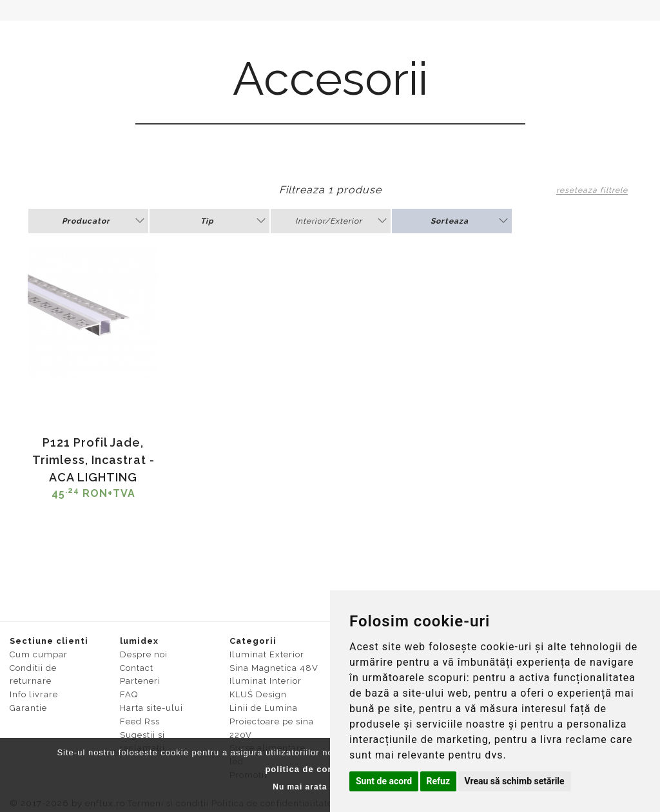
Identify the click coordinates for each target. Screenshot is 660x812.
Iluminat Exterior (267, 654)
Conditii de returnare (33, 675)
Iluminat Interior (266, 681)
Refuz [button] (439, 781)
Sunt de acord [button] (384, 781)
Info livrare (34, 694)
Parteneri (140, 681)
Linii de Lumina (264, 708)
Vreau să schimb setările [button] (515, 781)
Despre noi (144, 654)
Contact (137, 668)
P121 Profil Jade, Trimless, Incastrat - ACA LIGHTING (93, 460)
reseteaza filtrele (592, 190)
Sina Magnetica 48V (274, 668)
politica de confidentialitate (328, 769)
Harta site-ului (151, 708)
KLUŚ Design (258, 694)
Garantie (28, 708)
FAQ (129, 694)
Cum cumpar (39, 654)
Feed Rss (140, 721)
